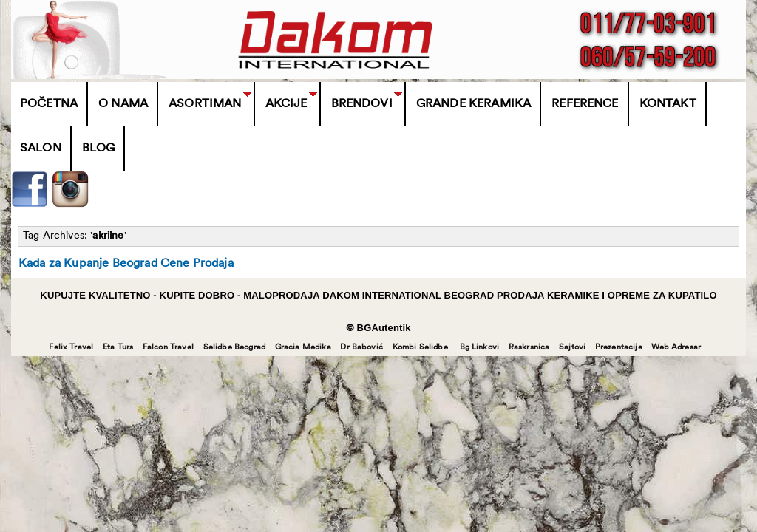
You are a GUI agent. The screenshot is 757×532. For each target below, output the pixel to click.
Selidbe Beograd (234, 348)
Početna (49, 104)
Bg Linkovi (480, 348)
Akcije (286, 104)
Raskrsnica (529, 348)
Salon (41, 149)
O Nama (123, 104)
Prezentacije (619, 348)
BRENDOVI (362, 104)
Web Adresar (676, 348)
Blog (99, 149)
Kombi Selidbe (420, 348)
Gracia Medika (303, 348)
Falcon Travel (168, 348)
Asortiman (205, 104)
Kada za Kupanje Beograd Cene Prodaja (126, 264)
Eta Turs (118, 348)
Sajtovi (572, 348)
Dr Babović (361, 348)
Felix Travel (71, 348)
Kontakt (668, 104)
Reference (585, 104)
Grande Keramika (473, 104)
